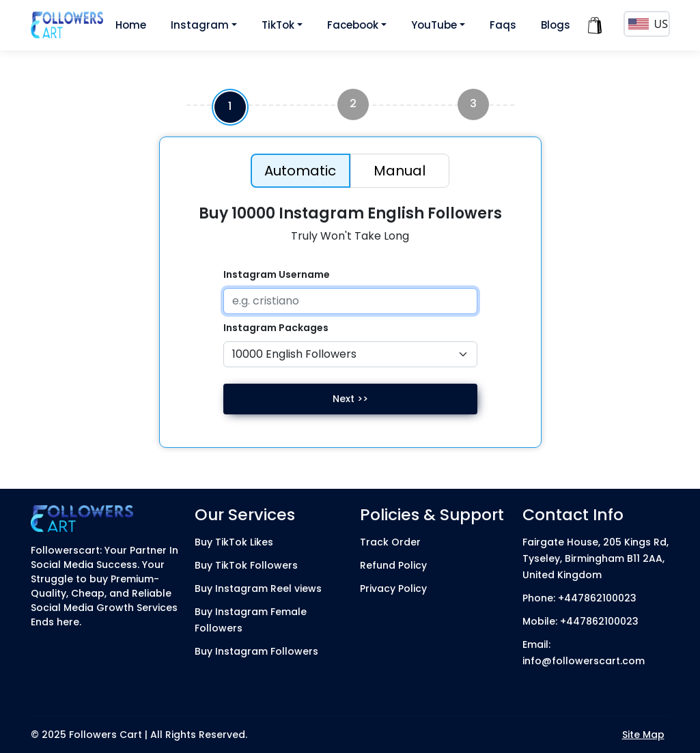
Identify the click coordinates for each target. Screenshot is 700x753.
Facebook (353, 25)
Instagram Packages (276, 328)
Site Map (643, 735)
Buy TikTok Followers (246, 565)
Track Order (390, 542)
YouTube (434, 25)
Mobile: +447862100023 (580, 621)
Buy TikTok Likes (234, 542)
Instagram (200, 25)
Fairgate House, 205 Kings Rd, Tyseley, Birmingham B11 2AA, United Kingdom (596, 558)
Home (131, 25)
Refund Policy (393, 565)
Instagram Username (277, 274)
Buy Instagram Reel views (258, 588)
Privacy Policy (393, 588)
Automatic (300, 171)
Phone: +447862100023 (579, 598)
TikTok (278, 25)
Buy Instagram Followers (256, 651)
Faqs (503, 25)
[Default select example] (350, 354)
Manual (400, 171)
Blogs (556, 25)
